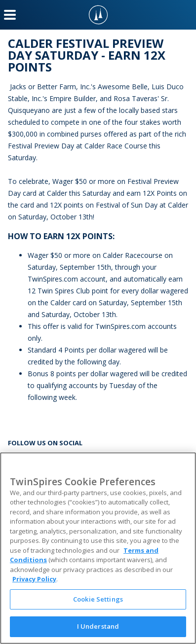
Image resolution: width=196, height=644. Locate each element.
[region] (98, 548)
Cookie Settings (98, 599)
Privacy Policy (34, 579)
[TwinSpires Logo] (98, 15)
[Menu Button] (10, 15)
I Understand (98, 626)
